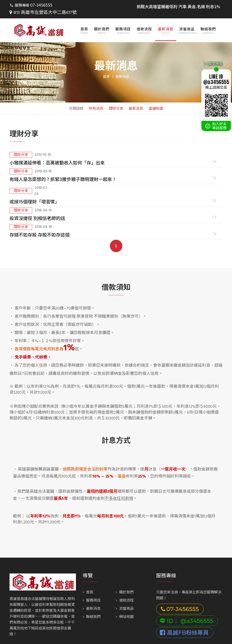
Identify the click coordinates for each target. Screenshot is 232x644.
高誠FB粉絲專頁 (184, 591)
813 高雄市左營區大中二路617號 (80, 6)
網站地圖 (125, 575)
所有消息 (96, 102)
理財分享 (116, 102)
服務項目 (123, 22)
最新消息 (166, 22)
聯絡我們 (208, 22)
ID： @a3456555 (187, 579)
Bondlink (107, 635)
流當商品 (187, 22)
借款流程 (144, 22)
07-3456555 (40, 6)
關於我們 (102, 22)
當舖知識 (156, 102)
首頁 (84, 22)
